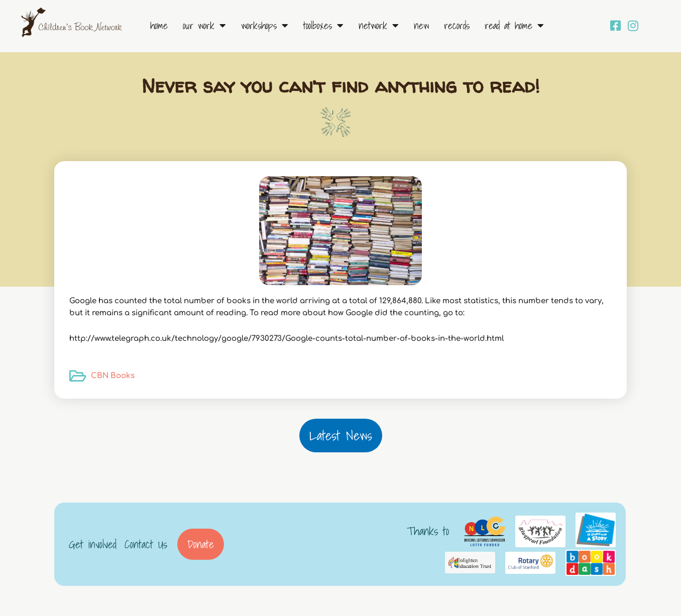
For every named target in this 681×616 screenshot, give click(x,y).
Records (457, 26)
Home (159, 26)
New (421, 26)
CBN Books (113, 376)
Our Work (204, 26)
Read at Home (514, 26)
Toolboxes (323, 26)
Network (379, 26)
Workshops (265, 26)
